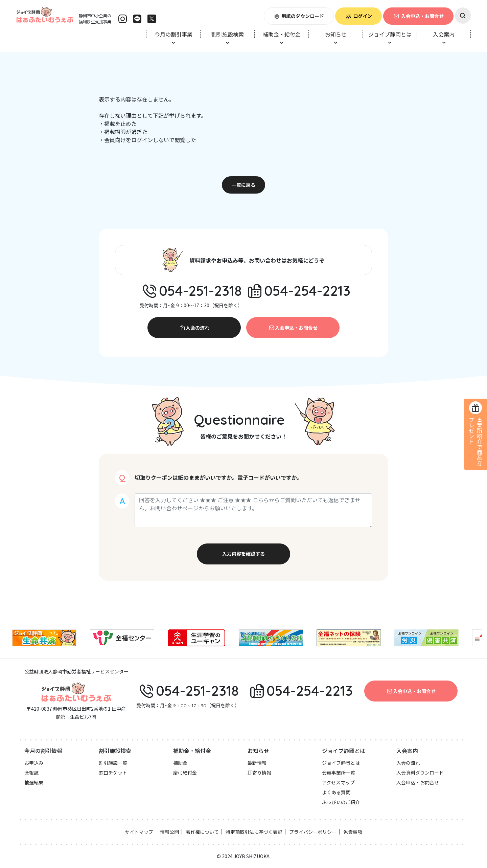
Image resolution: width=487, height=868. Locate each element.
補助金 (180, 763)
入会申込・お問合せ (418, 16)
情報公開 (169, 832)
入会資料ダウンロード (420, 773)
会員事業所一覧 (339, 773)
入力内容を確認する (243, 554)
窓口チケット (113, 773)
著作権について (202, 832)
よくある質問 (336, 792)
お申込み (34, 763)
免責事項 (353, 832)
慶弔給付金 (185, 773)
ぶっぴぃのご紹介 (341, 802)
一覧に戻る (243, 185)
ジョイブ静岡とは (341, 763)
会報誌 (31, 773)
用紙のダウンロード (299, 16)
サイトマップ (139, 832)
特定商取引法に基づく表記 (254, 832)
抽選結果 (34, 782)
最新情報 (257, 763)
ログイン (358, 16)
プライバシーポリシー (313, 832)
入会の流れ (194, 328)
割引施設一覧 (113, 763)
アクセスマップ (338, 782)
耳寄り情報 (259, 773)
